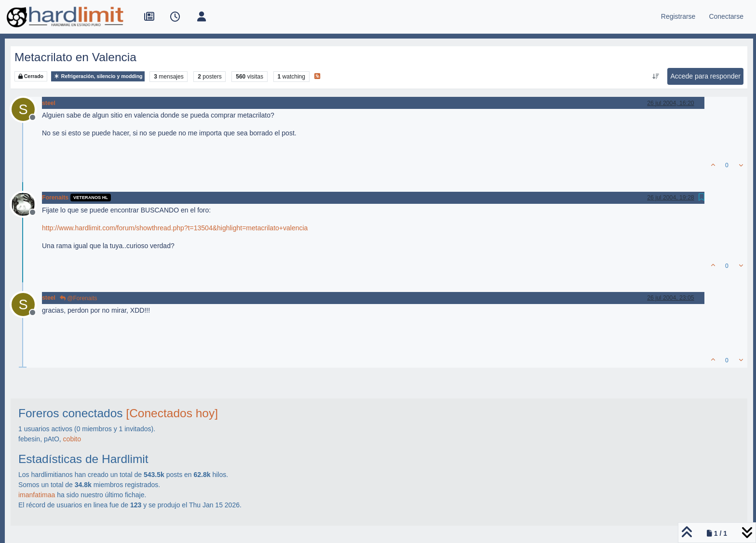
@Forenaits (79, 298)
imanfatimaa (37, 495)
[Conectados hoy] (172, 413)
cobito (72, 439)
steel (49, 103)
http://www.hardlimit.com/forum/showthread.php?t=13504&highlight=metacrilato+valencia (175, 228)
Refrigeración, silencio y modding (98, 76)
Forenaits (55, 198)
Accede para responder (705, 76)
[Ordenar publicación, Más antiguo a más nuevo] (655, 77)
